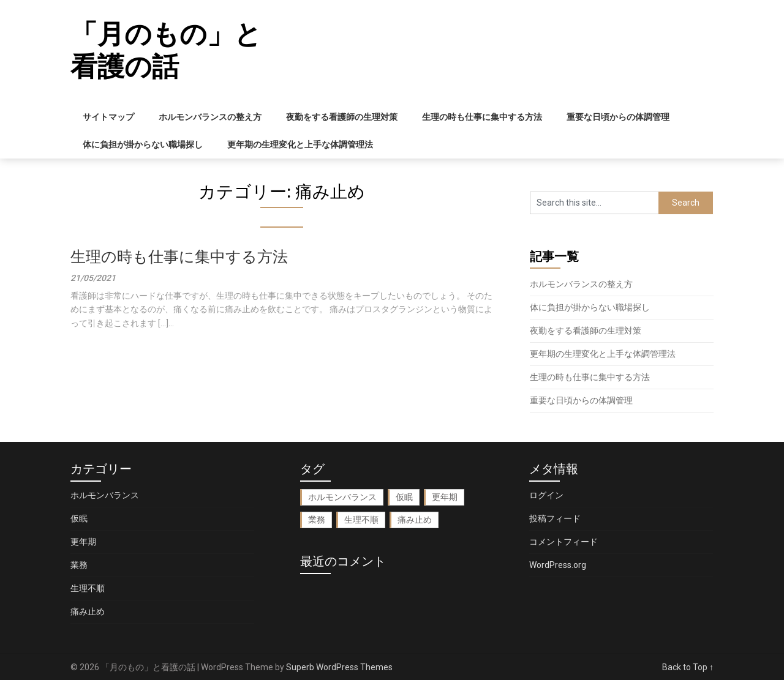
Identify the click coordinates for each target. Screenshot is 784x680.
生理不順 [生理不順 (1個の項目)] (361, 520)
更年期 (83, 542)
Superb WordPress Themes (339, 667)
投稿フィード (555, 518)
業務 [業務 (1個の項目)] (317, 520)
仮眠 (79, 518)
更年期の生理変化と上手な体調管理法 (300, 144)
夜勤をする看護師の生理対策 (342, 117)
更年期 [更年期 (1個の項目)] (445, 497)
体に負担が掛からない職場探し (143, 144)
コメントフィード (563, 542)
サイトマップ (108, 117)
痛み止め (88, 611)
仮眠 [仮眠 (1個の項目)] (404, 497)
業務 (79, 565)
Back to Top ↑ (688, 667)
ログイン (546, 495)
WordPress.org (558, 565)
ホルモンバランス (105, 495)
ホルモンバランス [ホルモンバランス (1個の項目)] (342, 497)
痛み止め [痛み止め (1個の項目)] (415, 520)
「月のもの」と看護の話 (166, 50)
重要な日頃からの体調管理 (618, 117)
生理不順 (88, 588)
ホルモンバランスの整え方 (210, 117)
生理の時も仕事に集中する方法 (482, 117)
